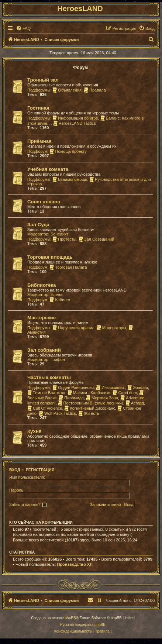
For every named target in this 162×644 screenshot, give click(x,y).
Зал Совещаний (96, 239)
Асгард (135, 403)
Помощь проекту (68, 151)
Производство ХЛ (75, 564)
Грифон (58, 359)
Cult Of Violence (45, 408)
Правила (95, 90)
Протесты (64, 239)
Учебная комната (48, 169)
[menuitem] (23, 28)
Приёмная (39, 141)
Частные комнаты (49, 377)
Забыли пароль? (25, 504)
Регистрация (40, 470)
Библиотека (42, 285)
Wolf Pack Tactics (57, 413)
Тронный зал (43, 80)
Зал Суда (38, 225)
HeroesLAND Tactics (75, 123)
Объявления (67, 90)
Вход (15, 470)
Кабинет (60, 300)
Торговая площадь (50, 257)
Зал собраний (44, 350)
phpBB (70, 618)
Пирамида (71, 398)
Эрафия (138, 388)
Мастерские (42, 318)
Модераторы (111, 328)
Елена (56, 295)
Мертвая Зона (102, 398)
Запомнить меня (105, 504)
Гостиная (38, 108)
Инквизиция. (110, 388)
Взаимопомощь (70, 179)
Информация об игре (75, 118)
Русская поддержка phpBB (83, 625)
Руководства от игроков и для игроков (89, 182)
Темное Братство (46, 393)
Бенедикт (59, 234)
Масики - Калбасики (89, 393)
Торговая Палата (68, 267)
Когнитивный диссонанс (90, 408)
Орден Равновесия (73, 388)
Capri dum (125, 393)
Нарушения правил (73, 328)
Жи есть (89, 413)
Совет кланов (44, 202)
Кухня (35, 431)
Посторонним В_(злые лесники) (91, 403)
